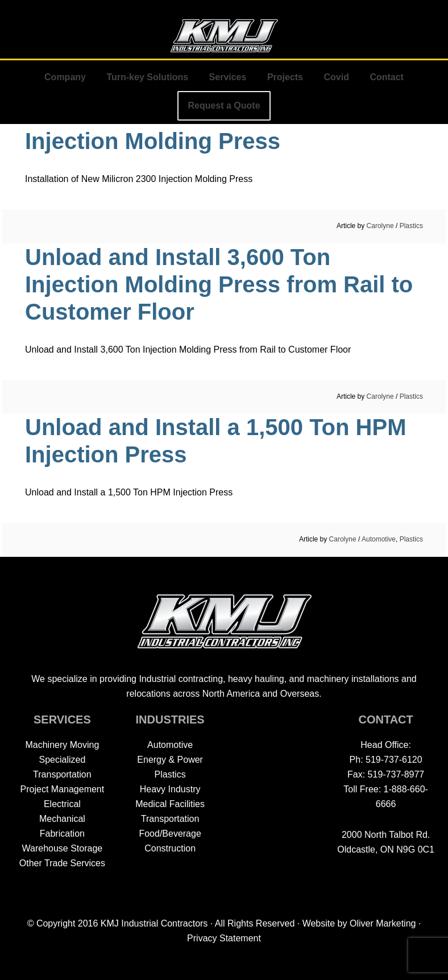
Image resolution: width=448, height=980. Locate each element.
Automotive (379, 539)
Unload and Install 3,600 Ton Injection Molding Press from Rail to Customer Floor (219, 284)
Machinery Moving (62, 745)
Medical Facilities (170, 804)
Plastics (411, 226)
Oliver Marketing (383, 923)
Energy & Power (170, 760)
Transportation (170, 819)
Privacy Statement (224, 938)
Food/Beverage (170, 834)
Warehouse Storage (63, 848)
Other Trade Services (62, 863)
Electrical (62, 804)
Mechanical (62, 819)
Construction (170, 848)
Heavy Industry (170, 789)
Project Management (63, 789)
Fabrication (62, 834)
